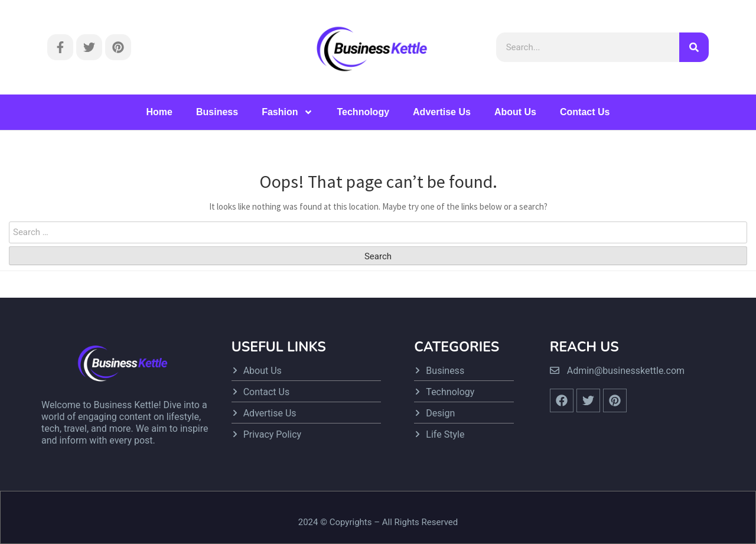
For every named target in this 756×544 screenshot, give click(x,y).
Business (217, 112)
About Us (515, 112)
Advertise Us (442, 112)
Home (159, 112)
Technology (363, 112)
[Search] (694, 47)
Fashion (287, 112)
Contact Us (585, 112)
